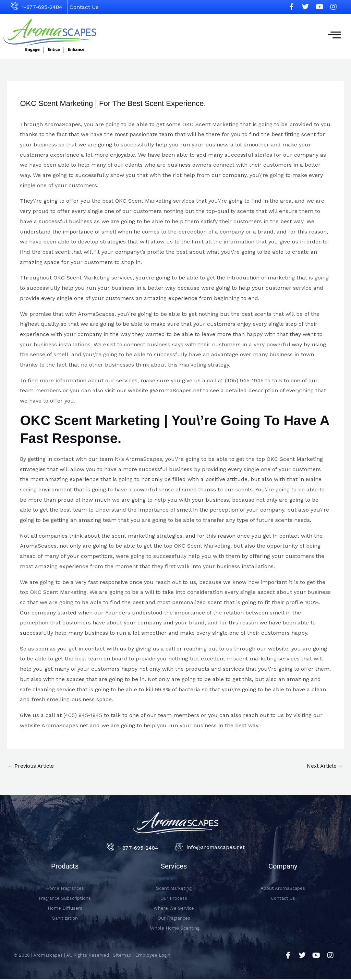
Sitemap (122, 956)
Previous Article (32, 766)
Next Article (324, 766)
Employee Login (153, 956)
